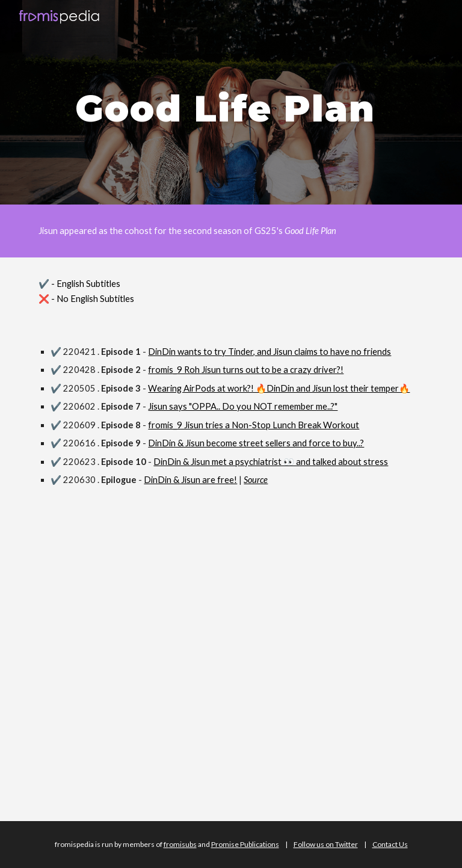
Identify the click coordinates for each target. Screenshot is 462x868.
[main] (231, 102)
